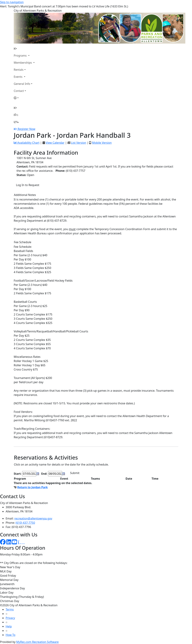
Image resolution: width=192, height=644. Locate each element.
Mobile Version (102, 143)
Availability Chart (27, 143)
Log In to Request (28, 185)
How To (10, 635)
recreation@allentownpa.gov (33, 518)
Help (9, 626)
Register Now (26, 129)
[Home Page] (24, 48)
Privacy (10, 618)
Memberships (23, 63)
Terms (10, 609)
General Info (22, 84)
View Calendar (55, 143)
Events (18, 77)
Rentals (19, 70)
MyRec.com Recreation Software (37, 642)
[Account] (24, 98)
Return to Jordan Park (32, 487)
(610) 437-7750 (25, 523)
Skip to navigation (12, 2)
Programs (21, 56)
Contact (19, 91)
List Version (79, 143)
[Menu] (16, 122)
